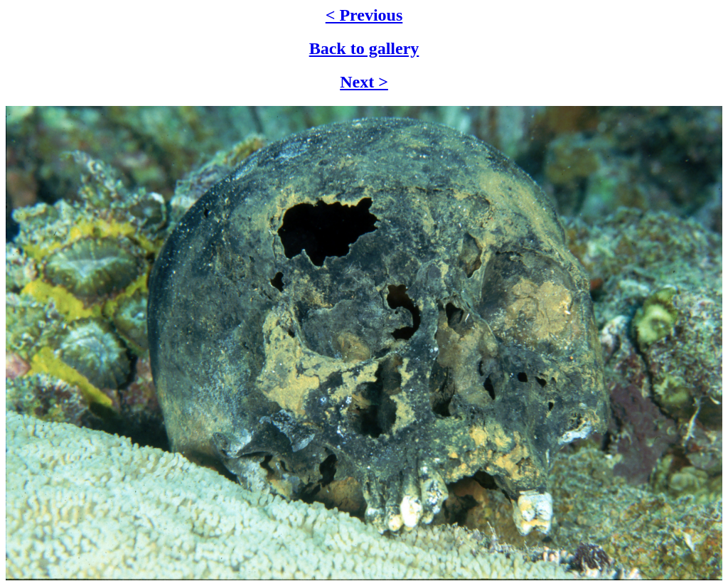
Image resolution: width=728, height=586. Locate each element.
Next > (364, 82)
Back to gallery (364, 48)
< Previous (364, 15)
